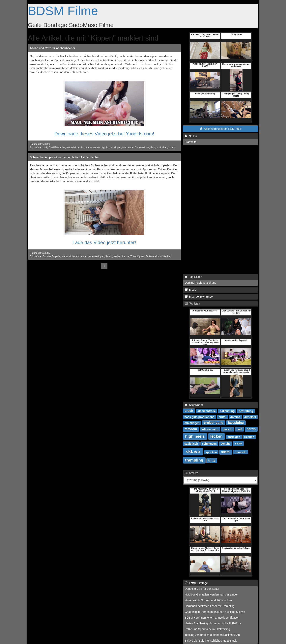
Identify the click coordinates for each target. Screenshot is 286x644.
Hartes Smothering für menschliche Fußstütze (213, 623)
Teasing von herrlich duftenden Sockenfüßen (212, 635)
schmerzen (209, 443)
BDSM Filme (63, 11)
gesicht (228, 429)
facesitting (236, 423)
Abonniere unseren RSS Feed (220, 129)
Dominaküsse (142, 147)
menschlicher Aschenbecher (81, 147)
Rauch (109, 256)
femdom (191, 429)
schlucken (162, 147)
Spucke (125, 256)
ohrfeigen (234, 437)
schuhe (226, 443)
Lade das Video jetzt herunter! (104, 242)
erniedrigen (98, 256)
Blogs (190, 290)
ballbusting (227, 411)
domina (235, 417)
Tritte (133, 256)
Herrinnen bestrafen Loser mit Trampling (210, 606)
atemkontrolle (207, 411)
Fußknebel (151, 256)
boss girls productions (199, 417)
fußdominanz (210, 429)
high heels (195, 436)
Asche (109, 147)
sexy (238, 443)
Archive (191, 473)
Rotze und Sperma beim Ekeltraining (207, 629)
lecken (216, 436)
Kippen (117, 147)
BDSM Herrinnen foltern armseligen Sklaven (212, 618)
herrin (251, 429)
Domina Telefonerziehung (200, 283)
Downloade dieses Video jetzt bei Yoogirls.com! (104, 134)
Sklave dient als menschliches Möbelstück (211, 641)
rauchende (128, 147)
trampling (194, 460)
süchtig (101, 147)
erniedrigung (214, 423)
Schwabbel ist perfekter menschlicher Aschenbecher (65, 157)
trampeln (240, 452)
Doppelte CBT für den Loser (202, 589)
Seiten (191, 136)
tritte (212, 460)
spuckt (172, 147)
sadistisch (191, 443)
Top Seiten (193, 277)
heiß (239, 429)
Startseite (191, 142)
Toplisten (192, 304)
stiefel (226, 452)
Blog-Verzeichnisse (199, 297)
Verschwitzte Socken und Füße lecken (208, 600)
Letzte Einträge (196, 583)
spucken (211, 452)
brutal (222, 417)
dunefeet (250, 417)
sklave (193, 451)
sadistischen (165, 256)
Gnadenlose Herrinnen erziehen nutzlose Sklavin (215, 612)
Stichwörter (194, 405)
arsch (189, 411)
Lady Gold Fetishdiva (54, 147)
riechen (249, 437)
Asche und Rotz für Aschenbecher (52, 48)
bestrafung (246, 411)
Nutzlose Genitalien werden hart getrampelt (211, 595)
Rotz (153, 147)
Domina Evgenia (52, 256)
